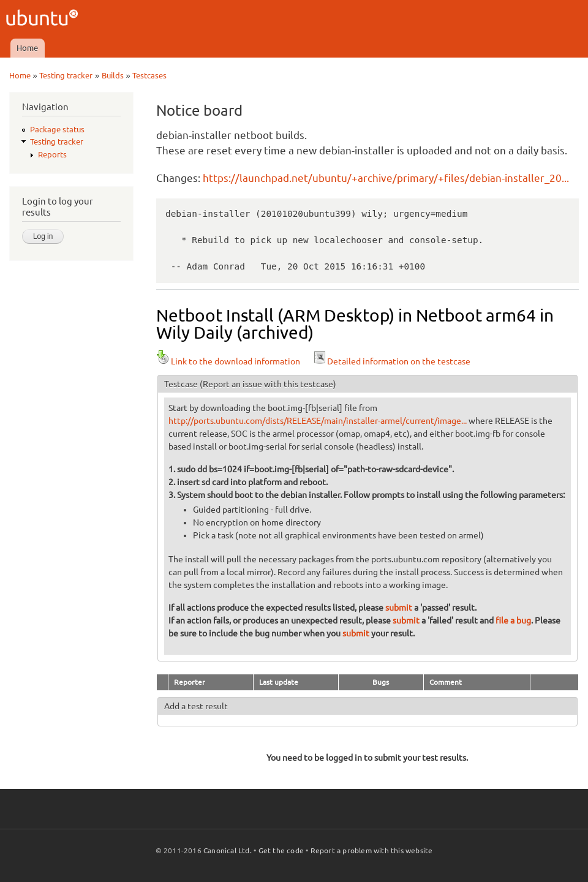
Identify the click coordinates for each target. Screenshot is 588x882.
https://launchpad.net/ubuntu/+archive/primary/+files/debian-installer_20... (386, 178)
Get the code (281, 850)
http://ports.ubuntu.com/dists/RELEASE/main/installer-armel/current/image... (318, 421)
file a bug (513, 620)
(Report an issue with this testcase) (268, 384)
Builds (113, 75)
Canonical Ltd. (228, 850)
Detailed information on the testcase (391, 361)
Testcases (149, 75)
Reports (52, 154)
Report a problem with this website (372, 850)
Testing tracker (66, 75)
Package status (57, 129)
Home (27, 48)
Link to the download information (228, 361)
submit (399, 608)
